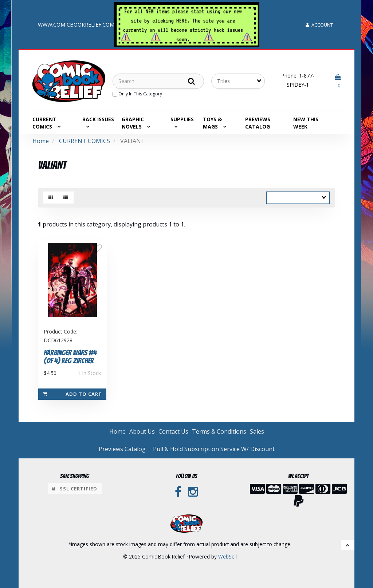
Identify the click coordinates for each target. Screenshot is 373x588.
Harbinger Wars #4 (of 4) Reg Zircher (70, 357)
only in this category (137, 94)
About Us (142, 431)
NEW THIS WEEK (306, 123)
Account (319, 25)
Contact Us (173, 431)
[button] (338, 81)
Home (41, 141)
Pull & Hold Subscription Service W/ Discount (214, 449)
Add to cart (72, 394)
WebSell (227, 557)
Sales (257, 431)
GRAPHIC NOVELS (133, 123)
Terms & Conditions (219, 431)
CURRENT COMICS (85, 141)
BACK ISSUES (98, 119)
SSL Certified (75, 489)
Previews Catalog (258, 123)
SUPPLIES (182, 119)
